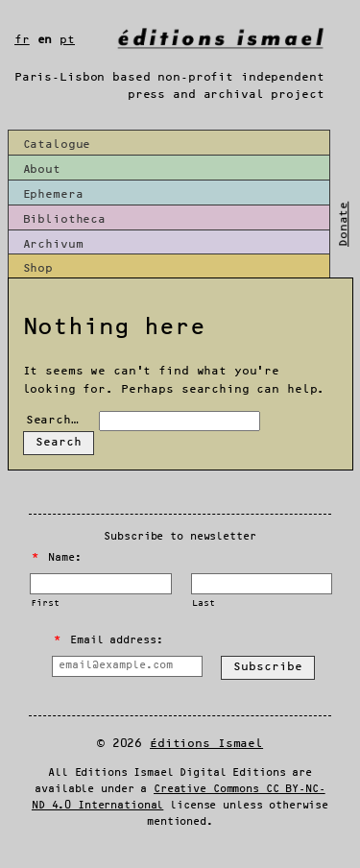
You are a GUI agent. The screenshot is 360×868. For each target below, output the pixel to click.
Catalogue (57, 145)
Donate (344, 224)
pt (67, 40)
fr (22, 40)
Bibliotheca (65, 219)
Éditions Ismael (206, 744)
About (42, 169)
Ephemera (53, 194)
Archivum (53, 244)
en (45, 40)
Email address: (108, 640)
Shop (38, 268)
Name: (57, 558)
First (45, 603)
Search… (52, 420)
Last (203, 603)
